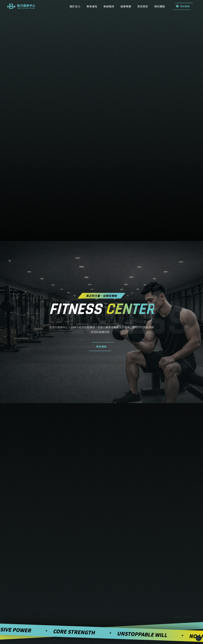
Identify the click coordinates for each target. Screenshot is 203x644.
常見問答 (143, 6)
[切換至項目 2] (188, 617)
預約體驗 (183, 6)
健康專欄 (126, 6)
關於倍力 (75, 6)
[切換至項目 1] (178, 617)
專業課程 (92, 6)
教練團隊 (109, 6)
